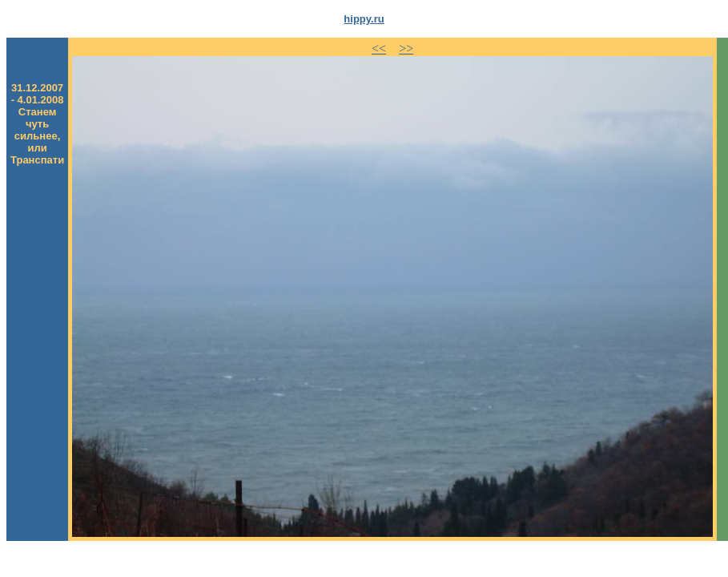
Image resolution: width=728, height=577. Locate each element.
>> (406, 48)
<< (379, 48)
